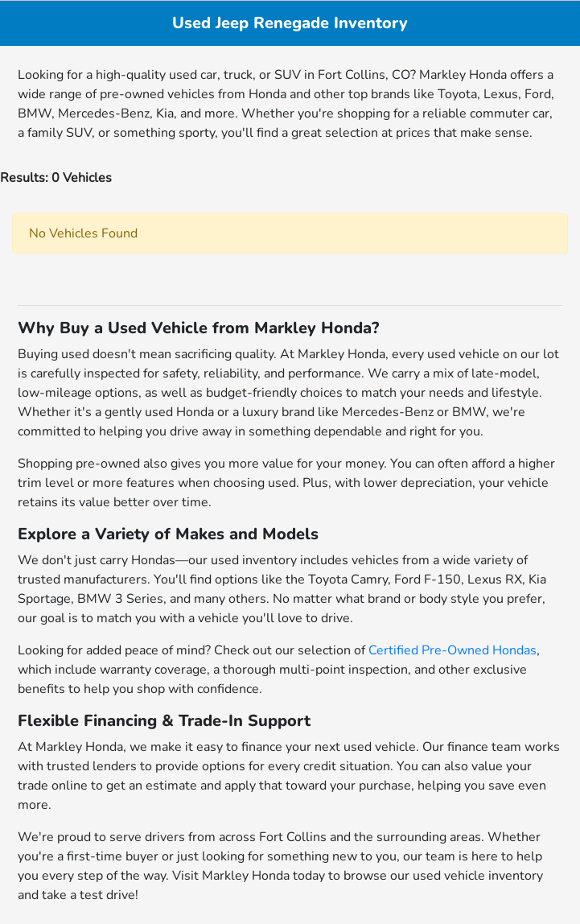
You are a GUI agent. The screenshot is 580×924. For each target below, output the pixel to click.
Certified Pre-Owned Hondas (452, 650)
